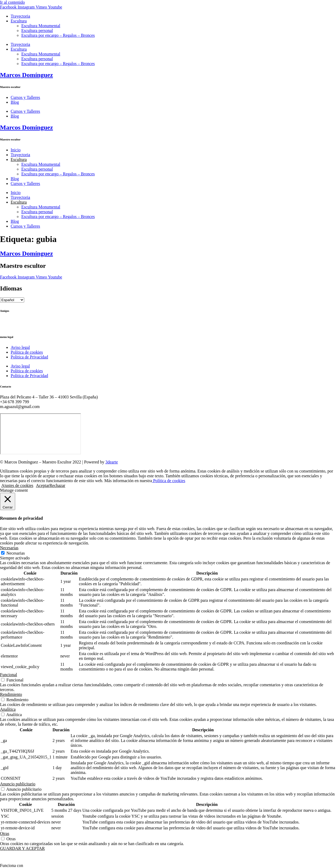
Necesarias (16, 553)
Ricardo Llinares (14, 326)
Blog (15, 102)
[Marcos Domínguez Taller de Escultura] (40, 434)
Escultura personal (37, 31)
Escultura (19, 21)
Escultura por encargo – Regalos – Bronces (58, 35)
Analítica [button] (8, 709)
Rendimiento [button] (11, 694)
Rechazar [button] (58, 485)
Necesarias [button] (9, 548)
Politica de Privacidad (29, 357)
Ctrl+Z (6, 321)
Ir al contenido (12, 2)
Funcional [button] (9, 675)
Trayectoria (20, 16)
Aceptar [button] (43, 485)
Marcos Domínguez (26, 75)
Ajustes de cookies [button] (17, 485)
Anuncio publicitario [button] (18, 784)
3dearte (112, 462)
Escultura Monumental (41, 26)
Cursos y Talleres (25, 97)
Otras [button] (5, 833)
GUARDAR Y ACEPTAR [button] (22, 848)
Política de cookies (27, 352)
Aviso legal (20, 347)
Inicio (16, 150)
